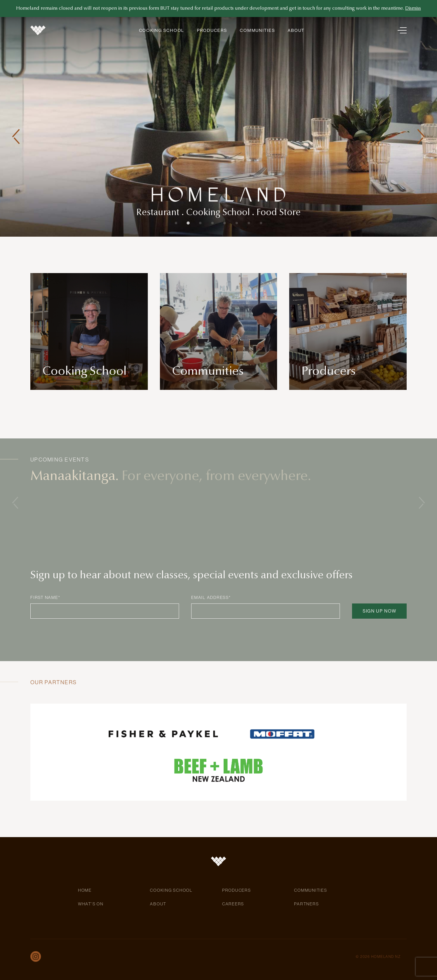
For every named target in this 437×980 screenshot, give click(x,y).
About (296, 30)
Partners (306, 904)
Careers (233, 904)
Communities (257, 30)
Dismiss (413, 8)
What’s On (91, 904)
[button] (16, 137)
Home (85, 890)
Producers (212, 30)
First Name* (45, 597)
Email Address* (211, 597)
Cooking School (162, 30)
